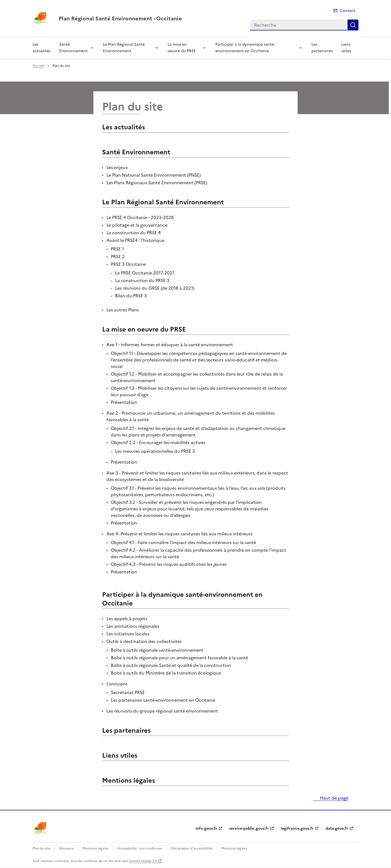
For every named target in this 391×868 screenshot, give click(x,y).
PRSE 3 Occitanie (128, 264)
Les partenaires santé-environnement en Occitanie (163, 700)
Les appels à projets (127, 619)
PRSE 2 (118, 257)
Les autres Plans (123, 310)
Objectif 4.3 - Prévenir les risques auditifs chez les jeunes (169, 564)
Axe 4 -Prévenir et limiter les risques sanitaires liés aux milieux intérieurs (179, 534)
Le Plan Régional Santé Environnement (124, 48)
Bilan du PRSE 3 (131, 296)
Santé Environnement (73, 48)
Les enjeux (117, 167)
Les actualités (42, 48)
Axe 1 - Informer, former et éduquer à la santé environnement (170, 345)
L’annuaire (117, 684)
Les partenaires (322, 48)
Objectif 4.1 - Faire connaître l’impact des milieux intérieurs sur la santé (183, 542)
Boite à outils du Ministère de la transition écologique (166, 673)
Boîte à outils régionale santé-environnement (157, 650)
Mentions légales (129, 780)
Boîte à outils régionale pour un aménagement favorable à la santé (179, 658)
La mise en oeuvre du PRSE (182, 48)
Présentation (124, 402)
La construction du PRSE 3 (142, 280)
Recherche (353, 25)
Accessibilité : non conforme (140, 848)
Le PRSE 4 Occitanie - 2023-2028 (140, 217)
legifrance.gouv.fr (297, 828)
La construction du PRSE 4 (134, 233)
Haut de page (334, 798)
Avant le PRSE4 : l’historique (135, 240)
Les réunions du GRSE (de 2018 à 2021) (155, 288)
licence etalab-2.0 (143, 861)
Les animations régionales (133, 626)
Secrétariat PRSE (128, 692)
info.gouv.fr (206, 828)
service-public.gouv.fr (249, 828)
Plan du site (41, 848)
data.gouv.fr (337, 828)
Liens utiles (346, 48)
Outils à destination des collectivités (144, 641)
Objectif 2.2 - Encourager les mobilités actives (158, 442)
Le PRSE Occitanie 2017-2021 (145, 273)
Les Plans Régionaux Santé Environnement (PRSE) (157, 183)
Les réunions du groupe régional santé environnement (162, 711)
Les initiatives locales (128, 634)
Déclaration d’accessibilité (192, 848)
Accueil (38, 66)
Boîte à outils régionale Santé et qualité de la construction (171, 665)
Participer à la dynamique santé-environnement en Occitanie (245, 48)
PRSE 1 (117, 249)
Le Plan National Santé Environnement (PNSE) (154, 175)
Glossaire (66, 848)
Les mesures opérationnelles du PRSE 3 (155, 451)
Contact (347, 11)
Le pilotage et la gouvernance (137, 225)
